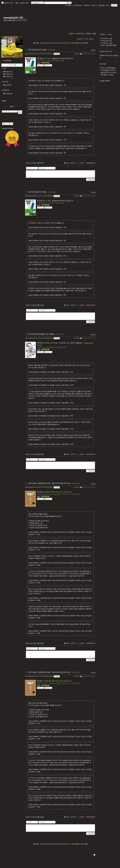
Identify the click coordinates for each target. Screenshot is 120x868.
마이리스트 (9, 77)
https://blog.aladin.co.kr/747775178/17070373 (39, 54)
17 (64, 43)
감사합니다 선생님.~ (108, 75)
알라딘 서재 (9, 3)
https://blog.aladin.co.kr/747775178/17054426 (39, 676)
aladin (11, 128)
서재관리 (87, 5)
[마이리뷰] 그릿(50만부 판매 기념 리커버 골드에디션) (49, 483)
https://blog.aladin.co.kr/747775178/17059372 (39, 338)
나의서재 (68, 5)
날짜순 (92, 39)
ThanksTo (91, 163)
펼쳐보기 (81, 39)
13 (52, 43)
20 (73, 43)
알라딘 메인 (25, 3)
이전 (42, 43)
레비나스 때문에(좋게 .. (109, 68)
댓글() (93, 50)
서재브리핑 (78, 5)
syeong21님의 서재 (13, 18)
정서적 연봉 (47, 58)
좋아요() (41, 163)
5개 (87, 39)
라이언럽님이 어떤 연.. (109, 70)
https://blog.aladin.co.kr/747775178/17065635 (39, 196)
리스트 (4, 68)
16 (61, 43)
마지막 (84, 43)
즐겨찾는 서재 (104, 5)
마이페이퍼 (6, 90)
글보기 (72, 34)
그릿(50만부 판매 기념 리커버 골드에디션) (57, 492)
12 (50, 43)
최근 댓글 (103, 64)
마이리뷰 (5, 82)
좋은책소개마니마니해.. (109, 72)
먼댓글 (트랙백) (105, 81)
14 (55, 43)
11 (47, 43)
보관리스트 (9, 72)
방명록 (4, 101)
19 (70, 43)
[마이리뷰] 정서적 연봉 (37, 50)
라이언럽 (77, 54)
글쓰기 (95, 5)
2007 (11, 107)
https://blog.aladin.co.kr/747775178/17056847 (39, 487)
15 (58, 43)
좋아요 (66, 163)
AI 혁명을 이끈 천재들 (50, 343)
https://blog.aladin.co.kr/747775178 (15, 20)
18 (67, 43)
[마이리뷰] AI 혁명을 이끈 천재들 (41, 334)
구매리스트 (9, 74)
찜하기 (82, 163)
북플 (17, 3)
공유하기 (73, 163)
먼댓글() (34, 163)
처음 (36, 43)
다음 (77, 43)
